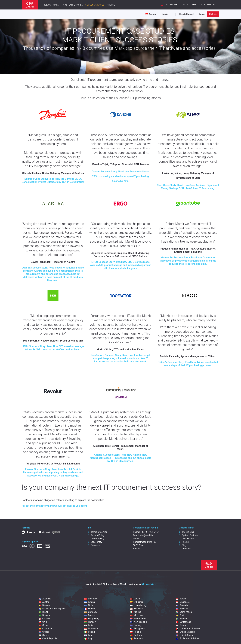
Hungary (90, 622)
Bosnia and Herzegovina (52, 609)
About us (185, 549)
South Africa (184, 612)
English (166, 14)
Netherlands (138, 619)
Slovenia (182, 609)
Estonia (90, 602)
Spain (181, 615)
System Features (73, 5)
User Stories (186, 539)
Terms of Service (97, 532)
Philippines (137, 629)
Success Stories (95, 5)
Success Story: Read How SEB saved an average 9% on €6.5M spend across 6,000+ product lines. (53, 348)
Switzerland (183, 622)
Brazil (43, 612)
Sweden (182, 619)
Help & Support (185, 14)
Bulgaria (45, 615)
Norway (136, 625)
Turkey (181, 625)
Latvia (135, 599)
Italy (88, 638)
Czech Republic (48, 638)
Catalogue (169, 5)
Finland (90, 605)
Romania (136, 638)
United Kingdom (186, 632)
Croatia (44, 632)
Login (202, 14)
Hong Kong (92, 619)
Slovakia (182, 605)
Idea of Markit (52, 5)
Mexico (135, 612)
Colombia (45, 629)
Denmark (91, 599)
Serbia (181, 599)
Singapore (183, 602)
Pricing (111, 5)
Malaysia (136, 609)
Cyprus (44, 635)
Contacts (210, 5)
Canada (44, 619)
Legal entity (95, 542)
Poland (135, 632)
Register (213, 14)
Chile (43, 622)
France (90, 609)
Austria (44, 602)
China (43, 625)
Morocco (136, 615)
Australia (45, 599)
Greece (90, 615)
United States (184, 635)
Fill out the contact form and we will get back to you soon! (54, 506)
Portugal (136, 635)
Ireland (90, 632)
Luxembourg (138, 605)
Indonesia (91, 629)
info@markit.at (147, 535)
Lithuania (136, 602)
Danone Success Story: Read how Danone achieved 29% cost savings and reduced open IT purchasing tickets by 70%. (120, 176)
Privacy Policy (96, 535)
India (89, 625)
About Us (197, 5)
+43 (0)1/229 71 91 (150, 532)
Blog (186, 5)
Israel (89, 635)
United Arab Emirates (188, 629)
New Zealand (138, 622)
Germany (91, 612)
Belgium (45, 605)
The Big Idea (186, 532)
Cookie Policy (96, 539)
